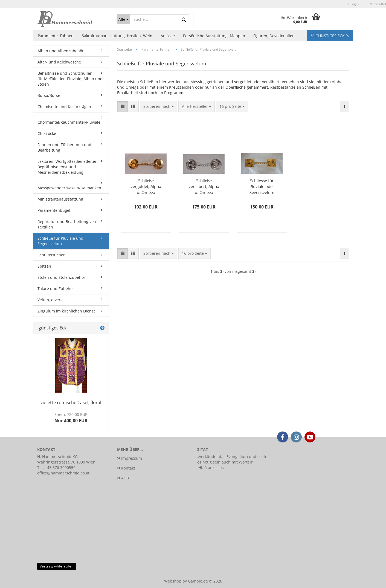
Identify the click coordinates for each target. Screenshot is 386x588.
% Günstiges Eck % (330, 36)
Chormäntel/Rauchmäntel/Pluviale (69, 122)
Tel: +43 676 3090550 (56, 467)
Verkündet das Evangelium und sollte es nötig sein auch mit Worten (232, 459)
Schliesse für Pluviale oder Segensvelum (262, 186)
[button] (123, 106)
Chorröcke (47, 133)
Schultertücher (51, 255)
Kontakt (128, 468)
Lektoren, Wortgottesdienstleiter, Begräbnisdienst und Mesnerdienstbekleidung (68, 167)
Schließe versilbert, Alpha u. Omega (204, 186)
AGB (125, 478)
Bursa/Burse (49, 95)
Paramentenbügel (54, 210)
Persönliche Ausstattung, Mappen (214, 36)
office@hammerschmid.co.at (63, 473)
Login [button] (353, 4)
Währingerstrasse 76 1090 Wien (66, 462)
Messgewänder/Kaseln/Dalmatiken (69, 188)
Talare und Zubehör (56, 289)
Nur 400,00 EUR (71, 418)
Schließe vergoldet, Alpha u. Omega (146, 186)
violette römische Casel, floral (71, 402)
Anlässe (168, 36)
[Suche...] (124, 19)
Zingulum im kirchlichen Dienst (66, 311)
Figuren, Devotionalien (274, 36)
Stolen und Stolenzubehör (61, 277)
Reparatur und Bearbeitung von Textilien (67, 224)
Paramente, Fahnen (56, 36)
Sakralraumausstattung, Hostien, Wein (117, 36)
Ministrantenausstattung (60, 199)
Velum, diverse (51, 300)
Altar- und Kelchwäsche (59, 62)
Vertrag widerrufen (57, 566)
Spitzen (44, 266)
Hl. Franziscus (211, 467)
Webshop (173, 581)
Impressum (132, 458)
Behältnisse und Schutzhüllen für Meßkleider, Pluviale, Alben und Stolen (70, 79)
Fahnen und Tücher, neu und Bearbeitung (64, 147)
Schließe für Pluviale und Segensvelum (60, 241)
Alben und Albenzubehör (61, 51)
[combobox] (159, 106)
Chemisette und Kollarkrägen (64, 107)
